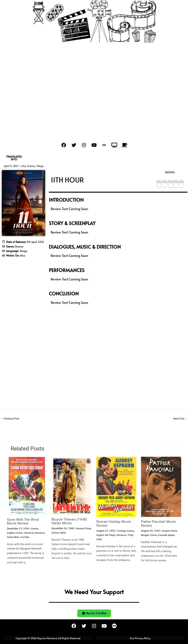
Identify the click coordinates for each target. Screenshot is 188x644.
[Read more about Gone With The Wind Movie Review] (27, 486)
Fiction (20, 533)
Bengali (145, 535)
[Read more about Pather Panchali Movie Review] (161, 487)
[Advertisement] (94, 95)
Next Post (180, 419)
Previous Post (11, 419)
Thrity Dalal (103, 539)
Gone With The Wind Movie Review (24, 522)
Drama (31, 166)
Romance (12, 537)
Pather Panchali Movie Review (159, 524)
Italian (72, 533)
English (11, 533)
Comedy (122, 531)
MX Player (111, 535)
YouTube (38, 537)
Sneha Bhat (26, 537)
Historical (31, 533)
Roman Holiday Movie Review (114, 524)
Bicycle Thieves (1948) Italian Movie (70, 522)
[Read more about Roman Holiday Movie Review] (116, 487)
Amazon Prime (170, 531)
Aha (24, 166)
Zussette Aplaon (169, 535)
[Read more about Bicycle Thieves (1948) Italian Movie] (72, 486)
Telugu (41, 166)
